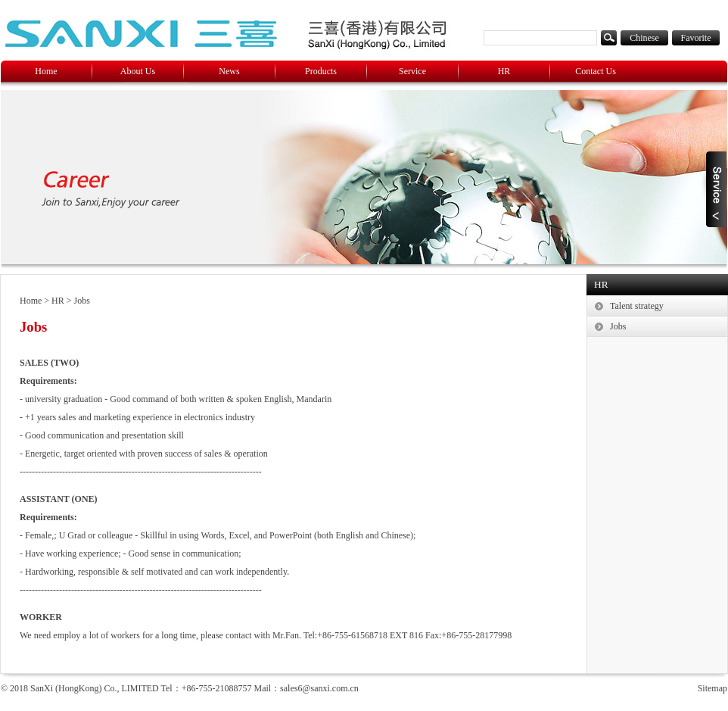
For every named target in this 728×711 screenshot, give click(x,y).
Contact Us (596, 71)
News (229, 71)
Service (412, 71)
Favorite (696, 38)
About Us (138, 71)
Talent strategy (637, 306)
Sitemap (712, 688)
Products (321, 71)
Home (46, 71)
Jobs (82, 301)
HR (504, 71)
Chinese (644, 38)
